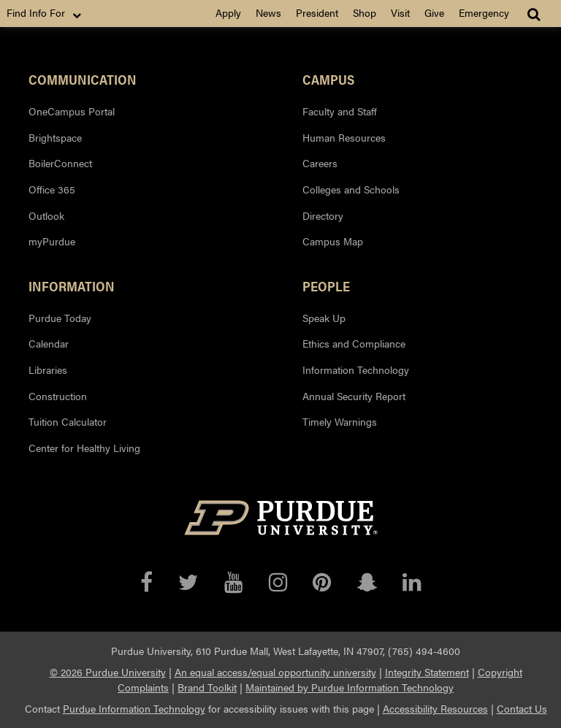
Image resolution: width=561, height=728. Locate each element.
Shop (365, 12)
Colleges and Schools (351, 189)
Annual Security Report (354, 396)
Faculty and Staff (340, 111)
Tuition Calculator (68, 421)
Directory (323, 215)
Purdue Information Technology (134, 708)
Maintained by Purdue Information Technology (350, 687)
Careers (320, 163)
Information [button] (72, 286)
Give (434, 12)
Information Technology (356, 369)
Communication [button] (83, 79)
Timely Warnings (340, 421)
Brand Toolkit (207, 687)
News (268, 12)
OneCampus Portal (72, 111)
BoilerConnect (60, 163)
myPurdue (52, 241)
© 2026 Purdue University (108, 672)
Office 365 (52, 189)
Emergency (484, 12)
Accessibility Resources (435, 708)
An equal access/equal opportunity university (275, 672)
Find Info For (45, 13)
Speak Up (324, 318)
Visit (400, 12)
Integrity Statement (427, 672)
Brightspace (55, 137)
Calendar (49, 343)
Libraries (48, 369)
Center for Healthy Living (84, 448)
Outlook (46, 215)
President (317, 12)
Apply (228, 12)
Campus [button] (328, 79)
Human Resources (344, 137)
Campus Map (333, 241)
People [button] (326, 286)
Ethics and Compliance (354, 343)
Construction (58, 396)
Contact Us (522, 708)
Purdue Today (60, 318)
